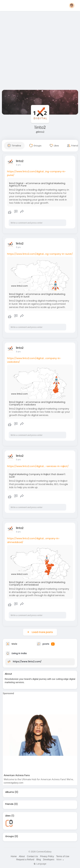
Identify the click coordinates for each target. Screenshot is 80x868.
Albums (10, 792)
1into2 (40, 127)
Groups (10, 836)
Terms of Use (63, 856)
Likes (8, 816)
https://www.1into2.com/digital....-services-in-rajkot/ (38, 466)
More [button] (60, 859)
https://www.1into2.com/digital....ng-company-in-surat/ (40, 254)
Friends (9, 804)
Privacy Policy (47, 856)
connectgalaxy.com (14, 783)
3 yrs (18, 165)
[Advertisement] (36, 51)
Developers (49, 859)
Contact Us (32, 856)
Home (14, 856)
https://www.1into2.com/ (27, 662)
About (22, 856)
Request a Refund (25, 859)
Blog (39, 859)
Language (40, 864)
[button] (72, 6)
